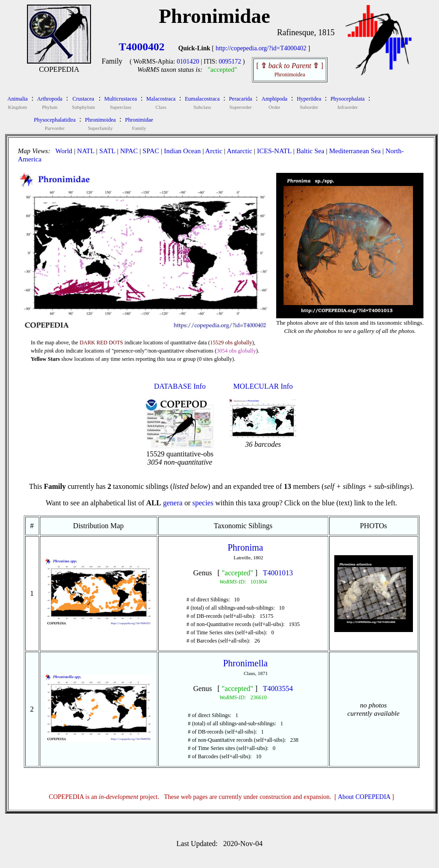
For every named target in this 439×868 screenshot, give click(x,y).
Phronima (246, 547)
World (64, 151)
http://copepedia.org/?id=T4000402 (261, 48)
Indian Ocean (182, 151)
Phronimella (246, 663)
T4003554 (278, 689)
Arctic (214, 151)
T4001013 (278, 573)
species (203, 503)
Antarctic (240, 151)
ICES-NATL (274, 151)
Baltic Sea (310, 151)
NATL (86, 151)
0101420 (188, 62)
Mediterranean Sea (355, 151)
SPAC (151, 151)
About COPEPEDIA (364, 797)
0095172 (230, 62)
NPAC (129, 151)
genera (173, 503)
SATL (107, 151)
